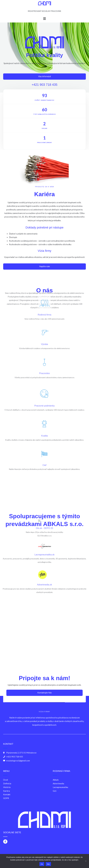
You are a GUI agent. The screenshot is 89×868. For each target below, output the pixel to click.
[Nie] (86, 861)
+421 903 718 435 (46, 85)
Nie (48, 864)
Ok (42, 864)
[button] (44, 19)
